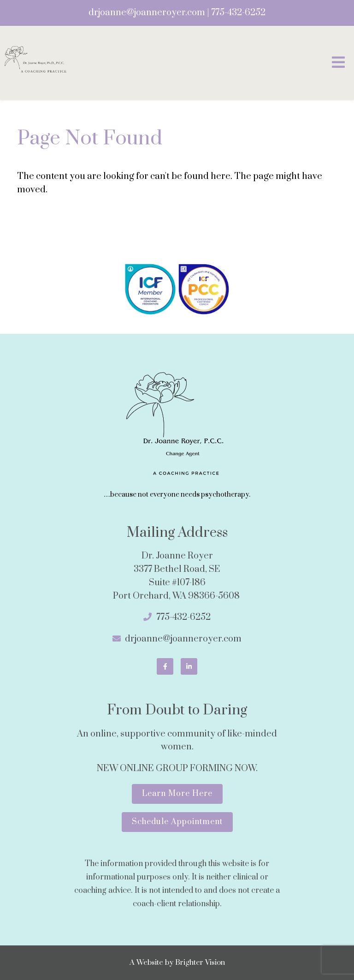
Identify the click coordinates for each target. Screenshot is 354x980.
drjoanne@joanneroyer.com (147, 13)
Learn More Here (177, 794)
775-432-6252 (238, 13)
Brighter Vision (200, 962)
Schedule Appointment (177, 822)
